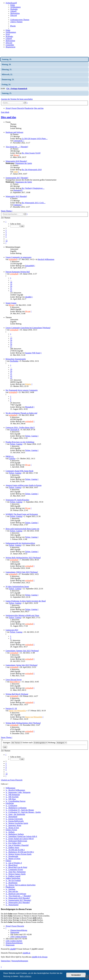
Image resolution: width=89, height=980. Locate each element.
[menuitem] (15, 7)
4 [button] (6, 235)
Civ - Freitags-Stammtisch (17, 89)
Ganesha (12, 459)
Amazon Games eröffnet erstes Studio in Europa (24, 485)
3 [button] (6, 233)
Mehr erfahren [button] (26, 976)
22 (11, 291)
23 (11, 338)
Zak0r (16, 172)
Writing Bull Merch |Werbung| (17, 694)
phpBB (13, 949)
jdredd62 (28, 297)
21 (11, 289)
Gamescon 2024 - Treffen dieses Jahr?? (20, 428)
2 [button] (6, 230)
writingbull (13, 259)
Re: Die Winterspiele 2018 (32, 170)
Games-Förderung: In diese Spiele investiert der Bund (26, 601)
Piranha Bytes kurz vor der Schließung (20, 442)
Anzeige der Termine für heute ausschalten (17, 99)
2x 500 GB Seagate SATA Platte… (35, 139)
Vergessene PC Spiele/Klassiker (17, 500)
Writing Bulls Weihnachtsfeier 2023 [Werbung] (23, 558)
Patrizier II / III (11, 709)
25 (11, 342)
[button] (6, 222)
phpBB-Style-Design (40, 957)
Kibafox (28, 384)
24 (11, 340)
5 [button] (6, 237)
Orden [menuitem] (13, 5)
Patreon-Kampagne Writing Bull (18, 272)
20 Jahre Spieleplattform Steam (17, 587)
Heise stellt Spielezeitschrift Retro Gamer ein (22, 529)
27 (11, 347)
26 (11, 344)
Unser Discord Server (14, 680)
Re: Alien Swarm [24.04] (31, 153)
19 (11, 284)
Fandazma (17, 205)
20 (11, 286)
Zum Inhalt (5, 112)
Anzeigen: (12, 743)
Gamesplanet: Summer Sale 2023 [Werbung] (22, 651)
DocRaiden (14, 361)
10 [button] (6, 241)
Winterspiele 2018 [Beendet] (16, 161)
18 (11, 282)
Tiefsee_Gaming (31, 436)
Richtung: (58, 743)
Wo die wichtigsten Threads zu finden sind (21, 413)
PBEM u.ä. (10, 456)
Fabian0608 (29, 266)
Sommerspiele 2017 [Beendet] (17, 178)
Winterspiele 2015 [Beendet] (16, 196)
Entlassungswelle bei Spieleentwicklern (20, 543)
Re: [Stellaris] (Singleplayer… (33, 188)
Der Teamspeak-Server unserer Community (22, 390)
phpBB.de (27, 953)
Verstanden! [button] (76, 975)
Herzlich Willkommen (46, 259)
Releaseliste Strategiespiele (16, 359)
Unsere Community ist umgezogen (18, 257)
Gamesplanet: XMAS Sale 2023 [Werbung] (22, 572)
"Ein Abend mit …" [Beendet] (17, 147)
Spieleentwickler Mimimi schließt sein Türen (22, 615)
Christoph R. (18, 141)
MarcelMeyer (15, 682)
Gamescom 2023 (12, 630)
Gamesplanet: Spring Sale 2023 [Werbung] (21, 665)
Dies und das (9, 117)
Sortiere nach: (35, 743)
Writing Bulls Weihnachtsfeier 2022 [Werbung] (23, 723)
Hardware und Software (14, 132)
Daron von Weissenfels (17, 711)
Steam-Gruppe (11, 303)
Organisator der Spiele (24, 163)
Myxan (16, 155)
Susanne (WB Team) (33, 353)
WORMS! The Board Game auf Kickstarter (22, 514)
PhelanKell (18, 190)
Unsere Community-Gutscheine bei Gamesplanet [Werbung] (28, 328)
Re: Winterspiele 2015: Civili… (34, 203)
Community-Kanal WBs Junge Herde (19, 471)
